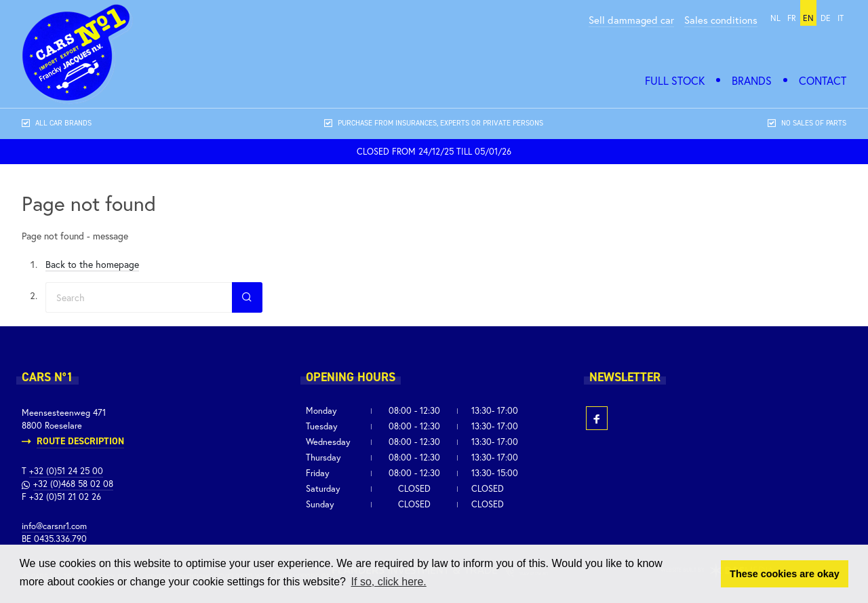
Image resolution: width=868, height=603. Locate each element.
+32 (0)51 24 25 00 (66, 471)
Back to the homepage (92, 264)
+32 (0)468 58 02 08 (73, 484)
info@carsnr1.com (54, 526)
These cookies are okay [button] (785, 574)
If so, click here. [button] (389, 582)
